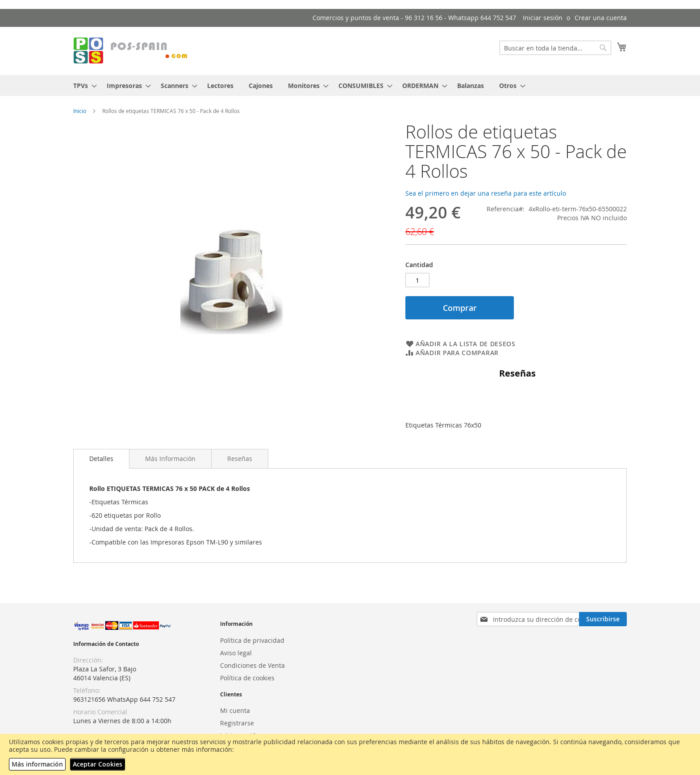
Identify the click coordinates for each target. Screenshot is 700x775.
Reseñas (240, 459)
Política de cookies (247, 678)
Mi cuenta (235, 710)
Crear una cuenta (601, 18)
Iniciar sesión (543, 18)
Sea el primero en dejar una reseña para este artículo (486, 193)
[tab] (101, 459)
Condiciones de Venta (252, 665)
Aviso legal (236, 653)
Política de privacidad (252, 640)
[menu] (350, 86)
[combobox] (555, 48)
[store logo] (131, 50)
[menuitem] (82, 86)
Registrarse (237, 723)
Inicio (80, 111)
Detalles (101, 459)
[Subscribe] (603, 619)
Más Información (170, 459)
